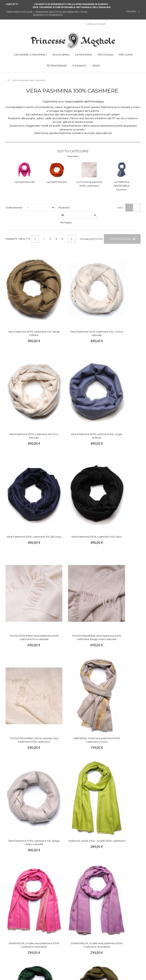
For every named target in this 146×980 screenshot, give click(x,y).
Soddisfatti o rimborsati (56, 947)
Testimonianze (17, 954)
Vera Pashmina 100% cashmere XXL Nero (56, 366)
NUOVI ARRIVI (61, 55)
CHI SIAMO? (79, 66)
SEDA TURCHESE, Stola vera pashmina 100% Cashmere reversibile (55, 583)
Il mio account (51, 933)
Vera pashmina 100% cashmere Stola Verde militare (126, 513)
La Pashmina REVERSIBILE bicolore (122, 186)
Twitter (85, 958)
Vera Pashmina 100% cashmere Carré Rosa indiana (20, 861)
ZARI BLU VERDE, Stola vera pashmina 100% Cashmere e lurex (126, 722)
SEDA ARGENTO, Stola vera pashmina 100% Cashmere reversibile (20, 652)
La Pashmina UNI (25, 182)
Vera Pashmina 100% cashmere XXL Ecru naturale (91, 298)
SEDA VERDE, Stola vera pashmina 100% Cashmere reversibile (126, 583)
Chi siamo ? (15, 933)
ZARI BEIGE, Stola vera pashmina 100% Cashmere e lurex (55, 441)
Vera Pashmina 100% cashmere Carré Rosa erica (91, 861)
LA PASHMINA (83, 55)
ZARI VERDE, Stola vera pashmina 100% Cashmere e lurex (91, 791)
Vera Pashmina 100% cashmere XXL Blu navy (20, 366)
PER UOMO (126, 55)
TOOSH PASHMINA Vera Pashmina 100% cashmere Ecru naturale (91, 368)
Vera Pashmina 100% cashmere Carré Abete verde (126, 861)
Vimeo (104, 958)
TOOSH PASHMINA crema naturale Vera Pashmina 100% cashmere (20, 442)
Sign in (110, 24)
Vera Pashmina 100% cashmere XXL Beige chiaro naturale (91, 441)
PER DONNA (105, 55)
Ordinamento (14, 207)
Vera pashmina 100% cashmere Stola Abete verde (91, 513)
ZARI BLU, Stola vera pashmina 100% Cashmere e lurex (91, 722)
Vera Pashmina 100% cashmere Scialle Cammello (20, 722)
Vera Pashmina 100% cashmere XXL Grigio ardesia (126, 298)
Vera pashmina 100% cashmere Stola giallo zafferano (20, 583)
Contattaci (49, 936)
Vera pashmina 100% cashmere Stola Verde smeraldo (126, 652)
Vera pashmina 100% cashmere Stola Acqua (126, 790)
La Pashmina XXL (57, 182)
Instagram (98, 958)
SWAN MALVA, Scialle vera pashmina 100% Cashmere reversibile (55, 513)
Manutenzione (16, 947)
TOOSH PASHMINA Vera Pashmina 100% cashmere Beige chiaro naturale (126, 370)
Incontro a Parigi (52, 954)
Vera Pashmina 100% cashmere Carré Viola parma (55, 861)
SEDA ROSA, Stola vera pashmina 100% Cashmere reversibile (91, 583)
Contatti (12, 4)
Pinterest (91, 958)
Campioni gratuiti (53, 950)
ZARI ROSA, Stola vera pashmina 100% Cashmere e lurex (55, 722)
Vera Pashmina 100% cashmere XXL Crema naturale (56, 298)
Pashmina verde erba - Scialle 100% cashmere (126, 439)
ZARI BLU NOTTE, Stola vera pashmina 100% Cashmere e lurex (55, 791)
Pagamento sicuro (53, 940)
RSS (111, 958)
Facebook (79, 958)
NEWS (96, 66)
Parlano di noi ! (17, 950)
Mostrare (64, 207)
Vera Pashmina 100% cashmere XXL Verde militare (20, 298)
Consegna (49, 943)
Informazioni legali (19, 936)
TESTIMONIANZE (56, 66)
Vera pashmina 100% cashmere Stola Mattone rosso (91, 652)
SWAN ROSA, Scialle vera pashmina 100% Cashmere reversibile (20, 513)
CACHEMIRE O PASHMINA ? (30, 55)
